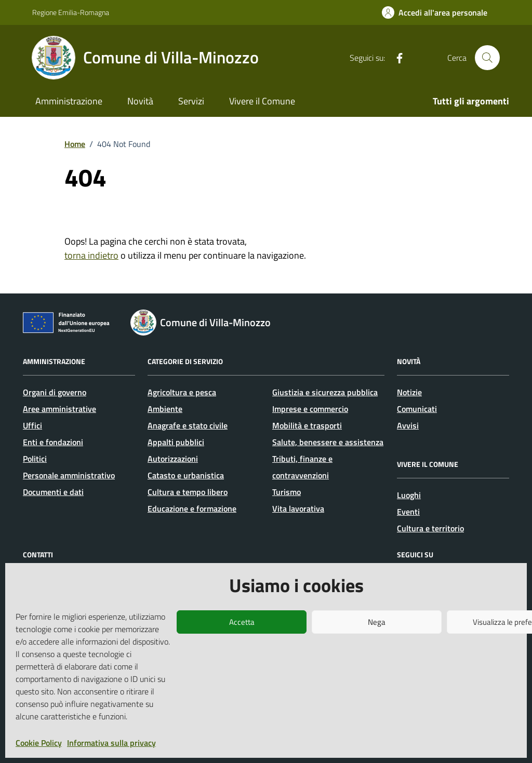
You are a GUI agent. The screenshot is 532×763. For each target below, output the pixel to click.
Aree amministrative (59, 409)
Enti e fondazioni (53, 442)
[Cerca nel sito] (487, 58)
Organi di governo (55, 392)
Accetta (242, 622)
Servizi (191, 101)
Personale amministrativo (69, 475)
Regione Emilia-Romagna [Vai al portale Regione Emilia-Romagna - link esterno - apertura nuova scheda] (71, 12)
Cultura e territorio (430, 528)
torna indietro (91, 255)
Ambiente (165, 409)
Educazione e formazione (192, 508)
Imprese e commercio (310, 409)
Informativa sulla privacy (111, 743)
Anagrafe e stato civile (188, 425)
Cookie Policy (39, 743)
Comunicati (417, 409)
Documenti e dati (53, 492)
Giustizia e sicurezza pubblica (325, 392)
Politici (35, 459)
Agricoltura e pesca (182, 392)
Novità (140, 101)
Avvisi (408, 425)
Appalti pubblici (176, 442)
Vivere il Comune (262, 101)
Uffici (32, 425)
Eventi (408, 512)
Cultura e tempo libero (188, 492)
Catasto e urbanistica (186, 475)
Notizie (409, 392)
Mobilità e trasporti (307, 425)
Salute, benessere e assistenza (328, 442)
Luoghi (409, 495)
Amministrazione (69, 101)
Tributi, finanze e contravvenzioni (302, 467)
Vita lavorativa (298, 508)
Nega (377, 622)
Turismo (287, 492)
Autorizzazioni (173, 459)
